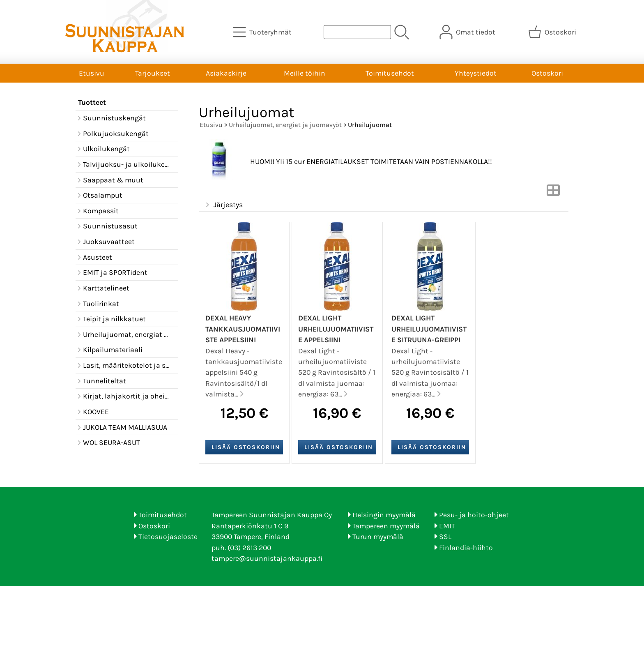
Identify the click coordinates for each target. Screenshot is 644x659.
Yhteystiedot (476, 73)
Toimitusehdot (390, 73)
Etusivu (92, 73)
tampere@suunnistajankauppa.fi (267, 558)
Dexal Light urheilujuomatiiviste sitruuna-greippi (429, 329)
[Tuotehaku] (357, 32)
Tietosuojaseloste (168, 537)
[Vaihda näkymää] (553, 193)
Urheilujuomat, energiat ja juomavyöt (285, 125)
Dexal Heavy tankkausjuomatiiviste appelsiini (243, 329)
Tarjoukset (153, 73)
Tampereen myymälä (386, 526)
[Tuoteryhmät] (263, 32)
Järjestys (223, 205)
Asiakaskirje (226, 73)
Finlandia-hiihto (466, 548)
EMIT (447, 526)
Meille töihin (305, 73)
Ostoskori (547, 73)
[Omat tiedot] (468, 32)
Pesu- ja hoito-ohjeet (474, 515)
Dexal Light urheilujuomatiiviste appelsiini (336, 329)
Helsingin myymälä (384, 515)
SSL (445, 537)
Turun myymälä (378, 537)
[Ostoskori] (553, 32)
